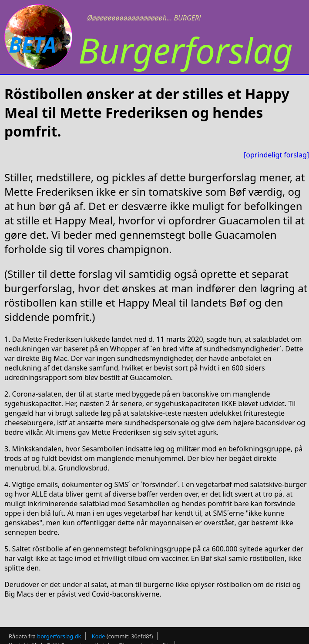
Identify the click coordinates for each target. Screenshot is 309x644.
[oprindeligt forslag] (276, 155)
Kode (99, 636)
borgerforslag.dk (59, 636)
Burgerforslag (186, 50)
